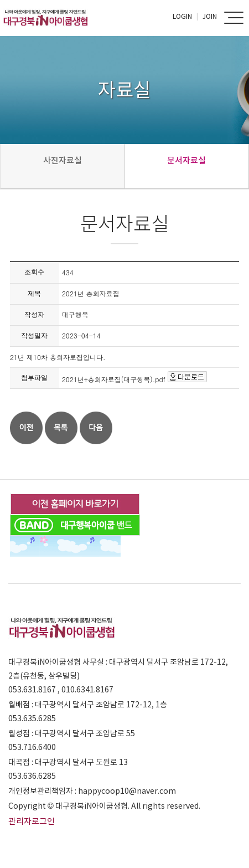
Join (210, 16)
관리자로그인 (32, 821)
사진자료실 (63, 160)
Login (182, 16)
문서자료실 (186, 160)
